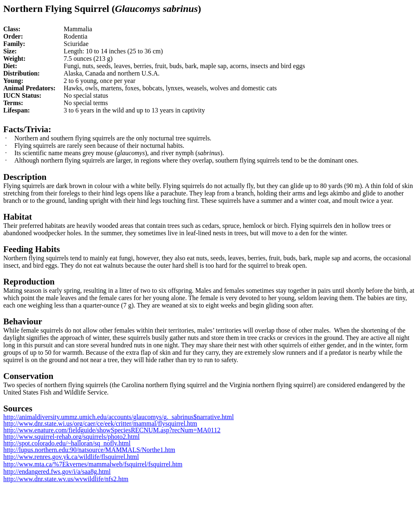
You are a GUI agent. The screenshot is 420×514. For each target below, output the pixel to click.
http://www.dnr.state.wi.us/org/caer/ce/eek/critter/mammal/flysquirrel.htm (100, 423)
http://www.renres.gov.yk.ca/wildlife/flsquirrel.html (71, 457)
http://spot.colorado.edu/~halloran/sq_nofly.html (67, 443)
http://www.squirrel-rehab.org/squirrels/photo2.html (71, 437)
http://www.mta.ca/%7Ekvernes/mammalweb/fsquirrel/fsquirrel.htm (93, 464)
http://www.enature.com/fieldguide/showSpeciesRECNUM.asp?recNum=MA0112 (112, 430)
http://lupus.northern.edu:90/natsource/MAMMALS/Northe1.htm (89, 450)
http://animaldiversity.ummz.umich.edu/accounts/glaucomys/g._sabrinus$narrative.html (119, 417)
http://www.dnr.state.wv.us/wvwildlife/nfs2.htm (66, 479)
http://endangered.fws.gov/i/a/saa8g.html (57, 472)
